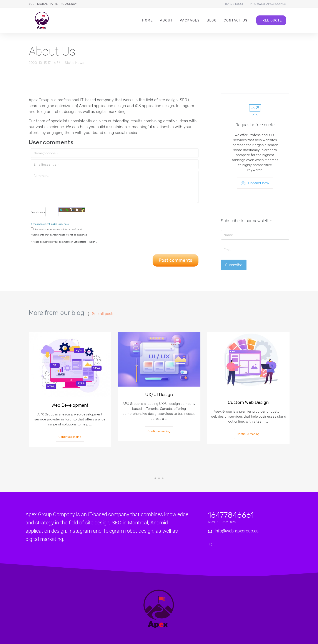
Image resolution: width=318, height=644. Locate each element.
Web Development (70, 405)
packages (190, 20)
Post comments (176, 260)
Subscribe (234, 265)
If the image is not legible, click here (50, 224)
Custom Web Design (248, 402)
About (166, 20)
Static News (74, 63)
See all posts (103, 314)
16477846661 (234, 4)
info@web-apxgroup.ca (268, 4)
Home (148, 20)
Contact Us (236, 20)
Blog (212, 20)
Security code (58, 212)
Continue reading (70, 437)
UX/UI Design (159, 395)
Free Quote (271, 20)
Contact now (255, 183)
